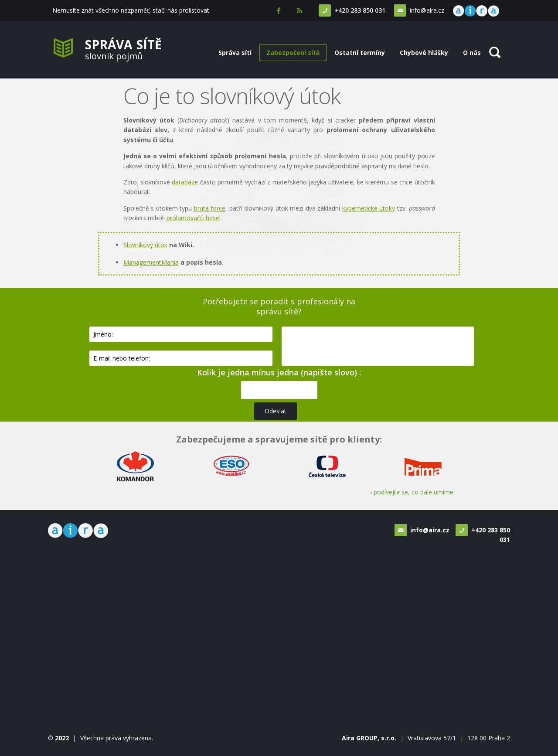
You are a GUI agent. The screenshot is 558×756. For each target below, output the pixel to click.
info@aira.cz (425, 10)
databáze (185, 182)
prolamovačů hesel (194, 218)
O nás (472, 53)
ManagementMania (151, 262)
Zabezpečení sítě (293, 53)
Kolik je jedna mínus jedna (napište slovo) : (279, 372)
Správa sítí (235, 53)
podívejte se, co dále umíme (413, 492)
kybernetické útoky (369, 208)
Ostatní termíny (360, 53)
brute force (210, 208)
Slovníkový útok (145, 245)
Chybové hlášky (424, 53)
